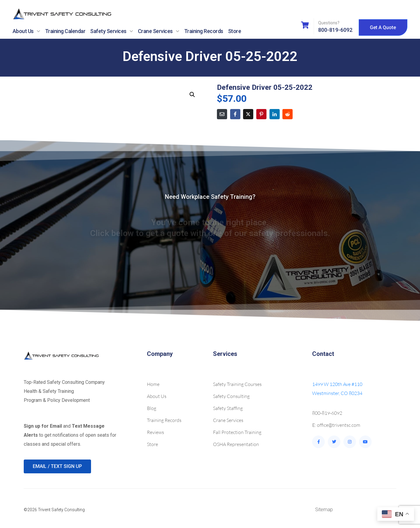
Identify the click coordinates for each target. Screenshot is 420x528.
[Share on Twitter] (248, 114)
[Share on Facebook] (235, 114)
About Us (26, 31)
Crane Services (159, 31)
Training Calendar (65, 31)
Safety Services (112, 31)
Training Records (204, 31)
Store (235, 31)
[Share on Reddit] (288, 114)
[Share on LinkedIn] (275, 114)
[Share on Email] (222, 114)
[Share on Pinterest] (261, 114)
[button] (192, 95)
